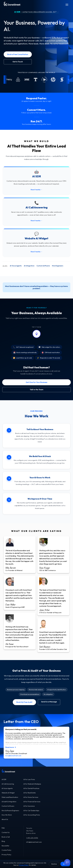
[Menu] (67, 5)
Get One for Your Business (36, 382)
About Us (5, 819)
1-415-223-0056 (32, 838)
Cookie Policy (6, 850)
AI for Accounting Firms (32, 815)
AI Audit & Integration (9, 802)
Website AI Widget (8, 793)
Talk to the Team (37, 390)
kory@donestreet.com (13, 756)
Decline (54, 864)
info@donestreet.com (34, 842)
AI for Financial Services (32, 802)
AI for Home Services (31, 797)
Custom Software (43, 266)
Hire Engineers (58, 266)
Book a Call (6, 837)
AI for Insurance (29, 806)
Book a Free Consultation (18, 54)
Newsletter (5, 846)
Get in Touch (18, 62)
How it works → (36, 190)
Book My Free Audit (24, 702)
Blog (3, 841)
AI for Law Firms (29, 779)
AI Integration (29, 266)
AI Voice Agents (16, 266)
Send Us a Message (49, 702)
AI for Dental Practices (31, 788)
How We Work (7, 815)
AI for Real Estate (30, 793)
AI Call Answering (8, 784)
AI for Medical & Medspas (32, 784)
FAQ (3, 828)
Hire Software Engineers (10, 811)
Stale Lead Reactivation (10, 797)
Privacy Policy (6, 855)
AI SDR (4, 779)
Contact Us (6, 832)
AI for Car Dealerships (31, 811)
